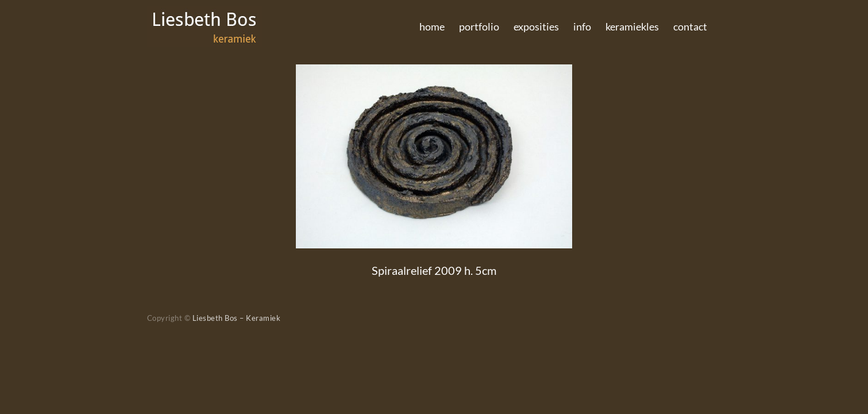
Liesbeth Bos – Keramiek (237, 318)
